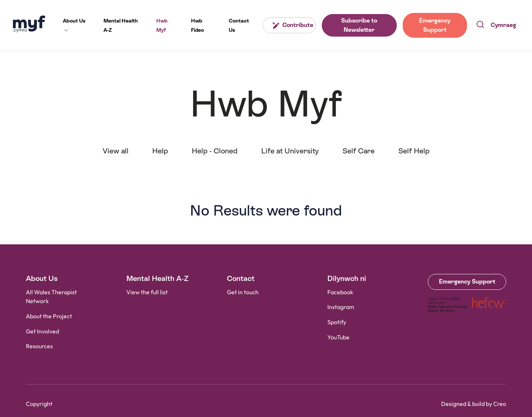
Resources (39, 347)
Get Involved (42, 332)
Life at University (290, 151)
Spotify (337, 323)
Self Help (414, 151)
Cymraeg (503, 25)
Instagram (341, 307)
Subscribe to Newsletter (359, 25)
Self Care (359, 151)
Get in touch (243, 293)
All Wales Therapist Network (51, 297)
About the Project (49, 317)
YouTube (338, 338)
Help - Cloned (215, 151)
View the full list (147, 293)
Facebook (340, 293)
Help (160, 151)
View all (116, 151)
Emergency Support (435, 25)
